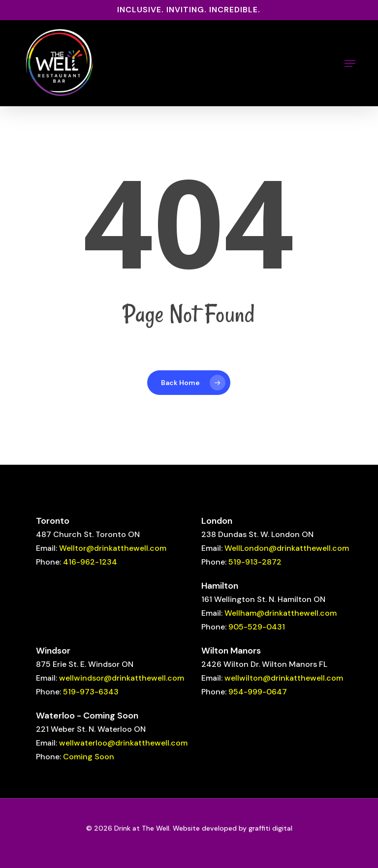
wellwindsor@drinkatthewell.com (122, 678)
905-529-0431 (257, 627)
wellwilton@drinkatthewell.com (284, 678)
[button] (350, 63)
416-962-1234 (90, 562)
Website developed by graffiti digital (233, 828)
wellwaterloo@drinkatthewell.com (123, 743)
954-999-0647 (258, 692)
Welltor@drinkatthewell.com (113, 548)
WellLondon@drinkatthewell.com (287, 548)
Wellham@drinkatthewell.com (281, 613)
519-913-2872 (255, 562)
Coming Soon (89, 757)
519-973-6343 (91, 692)
